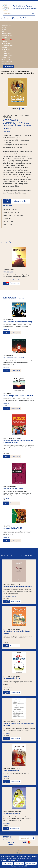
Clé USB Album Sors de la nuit (14, 358)
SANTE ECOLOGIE (7, 56)
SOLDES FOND (6, 58)
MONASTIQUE (6, 44)
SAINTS (4, 52)
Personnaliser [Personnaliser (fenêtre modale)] (31, 863)
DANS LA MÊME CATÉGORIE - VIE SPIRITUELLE (16, 556)
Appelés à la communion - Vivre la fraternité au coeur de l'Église (18, 73)
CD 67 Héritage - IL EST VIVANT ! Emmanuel (18, 396)
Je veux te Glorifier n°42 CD (13, 528)
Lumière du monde (10, 272)
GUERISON (5, 42)
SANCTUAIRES (6, 54)
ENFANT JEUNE (6, 34)
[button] (4, 92)
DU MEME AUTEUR (13, 298)
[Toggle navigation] (3, 23)
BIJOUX (4, 28)
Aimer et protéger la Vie (11, 770)
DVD (3, 32)
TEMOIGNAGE (6, 60)
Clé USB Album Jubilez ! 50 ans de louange (18, 322)
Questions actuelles (23, 71)
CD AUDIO (4, 30)
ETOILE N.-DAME (7, 36)
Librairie (3, 71)
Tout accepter (8, 863)
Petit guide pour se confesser (13, 488)
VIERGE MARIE (6, 64)
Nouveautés (9, 67)
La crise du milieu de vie (12, 678)
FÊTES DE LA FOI (7, 40)
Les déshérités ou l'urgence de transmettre (18, 587)
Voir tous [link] (22, 298)
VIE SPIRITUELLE (7, 62)
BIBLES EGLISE (6, 26)
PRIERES (4, 48)
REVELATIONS (6, 50)
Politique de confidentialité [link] (19, 866)
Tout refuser (19, 863)
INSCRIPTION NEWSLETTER (8, 838)
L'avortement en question (12, 814)
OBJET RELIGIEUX (7, 46)
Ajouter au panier (20, 201)
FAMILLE (4, 38)
